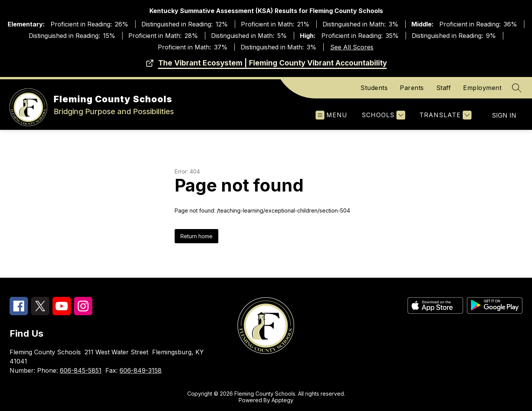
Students (374, 88)
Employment (482, 88)
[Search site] (517, 88)
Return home (196, 236)
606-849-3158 (141, 370)
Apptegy (282, 400)
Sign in (504, 115)
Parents (412, 88)
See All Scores (352, 47)
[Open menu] (331, 115)
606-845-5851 (81, 370)
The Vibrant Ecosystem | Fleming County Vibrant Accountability (273, 63)
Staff (444, 88)
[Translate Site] (444, 115)
